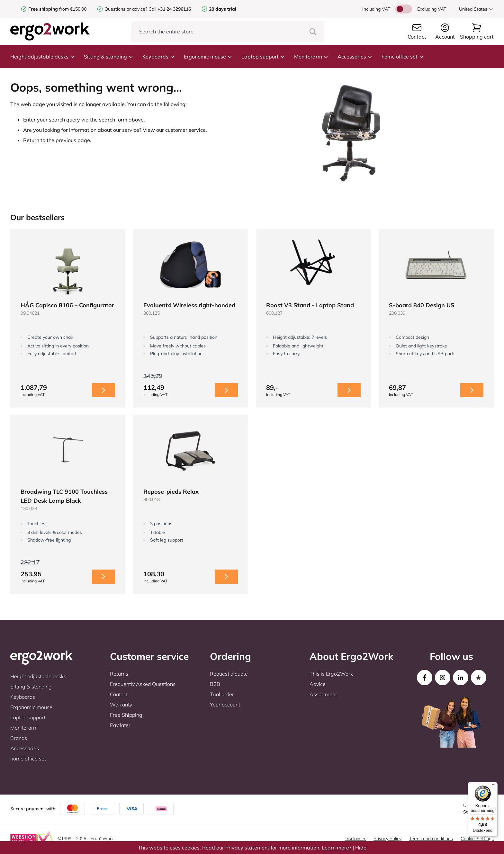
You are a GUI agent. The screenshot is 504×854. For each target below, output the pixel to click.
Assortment (323, 694)
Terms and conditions (431, 839)
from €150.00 (57, 9)
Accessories (355, 57)
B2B (215, 684)
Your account (225, 705)
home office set (403, 57)
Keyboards (159, 57)
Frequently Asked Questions (143, 684)
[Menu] (494, 786)
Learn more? (337, 848)
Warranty (121, 705)
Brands (19, 738)
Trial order (222, 694)
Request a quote (229, 674)
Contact (119, 694)
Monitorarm (311, 57)
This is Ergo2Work (331, 674)
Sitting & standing (109, 57)
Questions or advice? (126, 9)
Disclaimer (355, 839)
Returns (119, 674)
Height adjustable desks (43, 57)
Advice (318, 684)
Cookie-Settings (477, 839)
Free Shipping (126, 715)
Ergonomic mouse (208, 57)
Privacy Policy (387, 839)
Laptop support (263, 57)
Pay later (120, 725)
